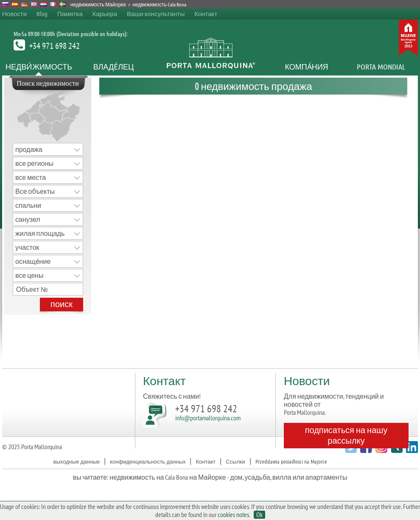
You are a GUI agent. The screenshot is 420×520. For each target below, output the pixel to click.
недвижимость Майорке (98, 4)
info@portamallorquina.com (208, 418)
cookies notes (233, 514)
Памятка (70, 14)
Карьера (105, 14)
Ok (259, 515)
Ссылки (235, 461)
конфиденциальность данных (148, 461)
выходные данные (77, 461)
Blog (42, 14)
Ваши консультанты (156, 14)
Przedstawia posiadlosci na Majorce (291, 461)
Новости (14, 14)
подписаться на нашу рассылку (346, 435)
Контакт (206, 14)
